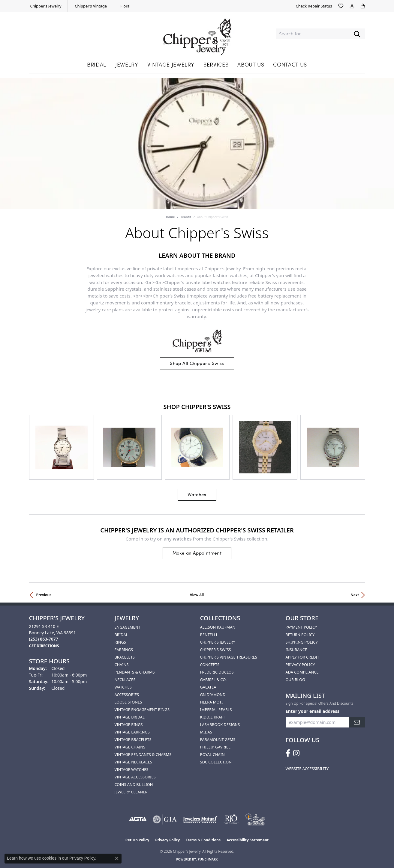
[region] (197, 447)
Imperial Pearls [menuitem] (216, 710)
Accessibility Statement (248, 840)
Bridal (97, 64)
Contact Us (290, 64)
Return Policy (300, 635)
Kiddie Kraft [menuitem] (213, 717)
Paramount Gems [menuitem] (218, 739)
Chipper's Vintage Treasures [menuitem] (229, 657)
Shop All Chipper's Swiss (197, 363)
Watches (197, 494)
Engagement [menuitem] (128, 627)
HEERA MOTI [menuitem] (212, 702)
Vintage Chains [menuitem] (130, 747)
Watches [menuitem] (123, 687)
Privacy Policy (300, 665)
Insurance (296, 650)
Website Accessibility (307, 769)
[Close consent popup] (117, 858)
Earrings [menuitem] (124, 650)
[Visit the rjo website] (231, 819)
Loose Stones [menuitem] (128, 702)
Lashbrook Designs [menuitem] (220, 724)
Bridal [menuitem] (121, 635)
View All (197, 595)
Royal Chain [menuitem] (212, 754)
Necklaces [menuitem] (125, 680)
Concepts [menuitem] (210, 665)
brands (186, 217)
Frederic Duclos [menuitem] (217, 672)
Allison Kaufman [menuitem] (218, 627)
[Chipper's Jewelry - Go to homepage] (197, 34)
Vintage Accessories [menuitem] (135, 777)
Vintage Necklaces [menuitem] (133, 762)
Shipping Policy (302, 642)
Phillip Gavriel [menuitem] (215, 747)
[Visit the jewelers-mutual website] (200, 819)
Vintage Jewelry (171, 64)
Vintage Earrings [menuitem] (132, 732)
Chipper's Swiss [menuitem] (216, 650)
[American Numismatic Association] (255, 819)
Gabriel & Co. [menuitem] (214, 680)
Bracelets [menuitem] (125, 657)
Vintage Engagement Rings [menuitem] (142, 710)
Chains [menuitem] (122, 665)
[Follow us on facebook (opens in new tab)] (288, 753)
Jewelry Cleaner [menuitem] (131, 792)
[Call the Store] (44, 639)
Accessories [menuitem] (127, 695)
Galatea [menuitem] (208, 687)
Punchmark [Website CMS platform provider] (208, 859)
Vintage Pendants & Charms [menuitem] (143, 754)
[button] (341, 6)
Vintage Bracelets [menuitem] (133, 739)
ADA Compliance (302, 672)
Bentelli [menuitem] (209, 635)
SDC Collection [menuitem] (216, 762)
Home (170, 217)
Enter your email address (313, 711)
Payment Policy (301, 627)
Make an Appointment (197, 553)
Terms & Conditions (203, 840)
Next (355, 595)
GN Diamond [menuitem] (213, 695)
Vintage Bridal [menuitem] (130, 717)
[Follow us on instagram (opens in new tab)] (296, 753)
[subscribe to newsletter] (357, 722)
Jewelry (127, 64)
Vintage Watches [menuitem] (132, 769)
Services (216, 64)
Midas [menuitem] (206, 732)
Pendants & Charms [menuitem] (135, 672)
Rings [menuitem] (120, 642)
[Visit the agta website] (138, 819)
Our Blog (295, 680)
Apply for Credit (302, 657)
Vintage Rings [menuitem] (129, 724)
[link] (45, 6)
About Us (251, 64)
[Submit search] (357, 34)
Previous (44, 595)
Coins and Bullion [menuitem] (134, 784)
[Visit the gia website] (165, 819)
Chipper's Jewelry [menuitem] (218, 642)
